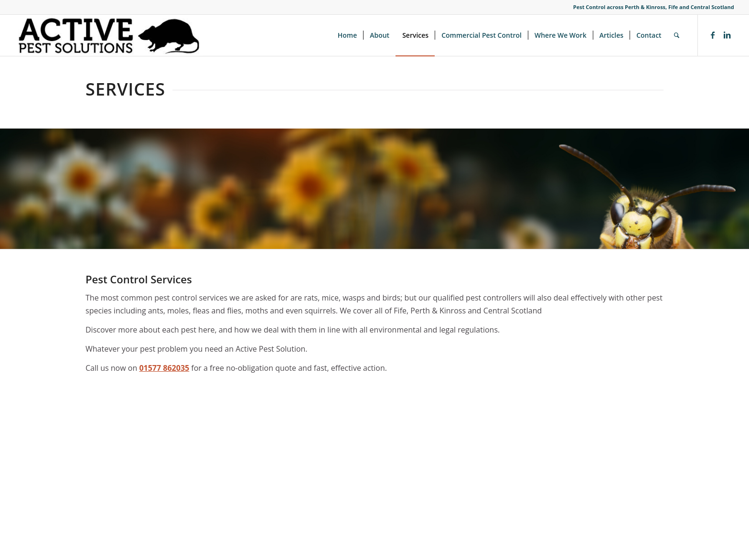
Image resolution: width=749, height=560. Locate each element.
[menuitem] (348, 35)
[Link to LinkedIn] (727, 35)
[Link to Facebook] (713, 35)
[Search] (677, 35)
